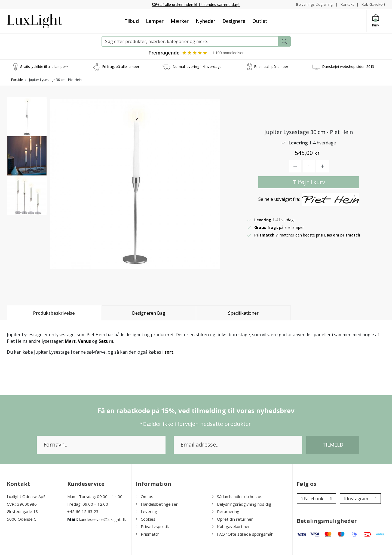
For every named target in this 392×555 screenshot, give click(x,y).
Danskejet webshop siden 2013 (348, 66)
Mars (70, 341)
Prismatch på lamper (271, 66)
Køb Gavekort (373, 4)
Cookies (146, 519)
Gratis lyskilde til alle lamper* (44, 66)
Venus (84, 341)
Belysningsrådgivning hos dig (242, 504)
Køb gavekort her (231, 527)
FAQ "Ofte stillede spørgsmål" (243, 534)
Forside (17, 80)
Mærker (180, 21)
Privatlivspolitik (152, 527)
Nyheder (206, 21)
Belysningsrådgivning (313, 4)
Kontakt (346, 4)
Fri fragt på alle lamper (121, 66)
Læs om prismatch (342, 235)
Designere (234, 21)
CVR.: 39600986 (22, 504)
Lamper (155, 21)
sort (169, 352)
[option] (27, 119)
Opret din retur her (232, 519)
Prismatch (148, 534)
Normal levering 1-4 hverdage (197, 66)
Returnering (226, 512)
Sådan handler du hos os (237, 497)
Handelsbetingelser (157, 504)
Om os (145, 497)
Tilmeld (333, 445)
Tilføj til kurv (309, 182)
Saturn (106, 341)
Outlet (260, 21)
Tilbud (132, 21)
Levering (146, 512)
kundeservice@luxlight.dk (102, 520)
